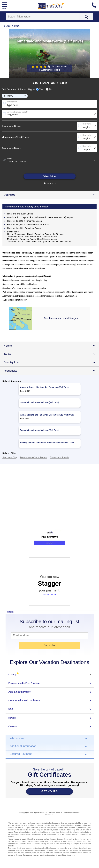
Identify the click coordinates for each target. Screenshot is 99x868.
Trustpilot (10, 612)
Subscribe (49, 645)
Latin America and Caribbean (24, 700)
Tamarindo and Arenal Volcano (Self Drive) (40, 402)
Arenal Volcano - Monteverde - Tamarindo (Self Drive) (45, 387)
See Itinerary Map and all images (61, 318)
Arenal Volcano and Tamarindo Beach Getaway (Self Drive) (47, 415)
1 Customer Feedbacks (49, 70)
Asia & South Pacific (20, 692)
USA (11, 709)
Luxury (14, 674)
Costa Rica (13, 26)
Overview (50, 195)
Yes (40, 89)
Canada (13, 726)
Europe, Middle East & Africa (24, 683)
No (49, 89)
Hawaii (12, 718)
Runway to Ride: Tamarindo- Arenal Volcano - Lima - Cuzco (47, 443)
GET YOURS (50, 791)
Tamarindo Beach (11, 126)
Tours (51, 354)
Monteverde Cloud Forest (16, 137)
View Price (49, 176)
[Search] (43, 17)
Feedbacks (51, 371)
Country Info (51, 362)
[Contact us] (95, 6)
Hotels (51, 346)
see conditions (49, 594)
